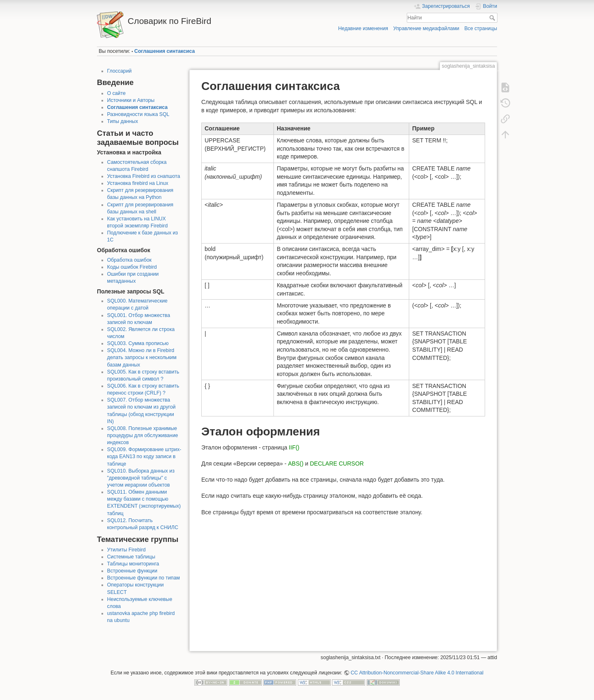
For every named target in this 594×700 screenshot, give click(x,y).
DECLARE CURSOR (337, 464)
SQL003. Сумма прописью (138, 343)
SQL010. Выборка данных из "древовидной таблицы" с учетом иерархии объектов (141, 478)
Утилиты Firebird (127, 550)
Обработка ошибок (130, 260)
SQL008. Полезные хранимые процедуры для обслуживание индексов (143, 435)
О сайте (117, 93)
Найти (493, 18)
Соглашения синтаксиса (165, 51)
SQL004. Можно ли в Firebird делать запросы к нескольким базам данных (142, 357)
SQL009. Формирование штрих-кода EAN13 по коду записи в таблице (144, 456)
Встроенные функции (132, 571)
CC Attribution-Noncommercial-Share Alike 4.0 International (417, 673)
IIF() (294, 447)
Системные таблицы (131, 557)
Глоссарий (120, 71)
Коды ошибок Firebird (132, 267)
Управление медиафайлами (426, 28)
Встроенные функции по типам (144, 578)
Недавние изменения (363, 28)
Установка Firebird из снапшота (144, 176)
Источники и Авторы (131, 100)
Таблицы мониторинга (133, 564)
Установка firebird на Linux (138, 183)
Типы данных (123, 121)
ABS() (296, 464)
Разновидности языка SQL (138, 114)
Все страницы (481, 28)
